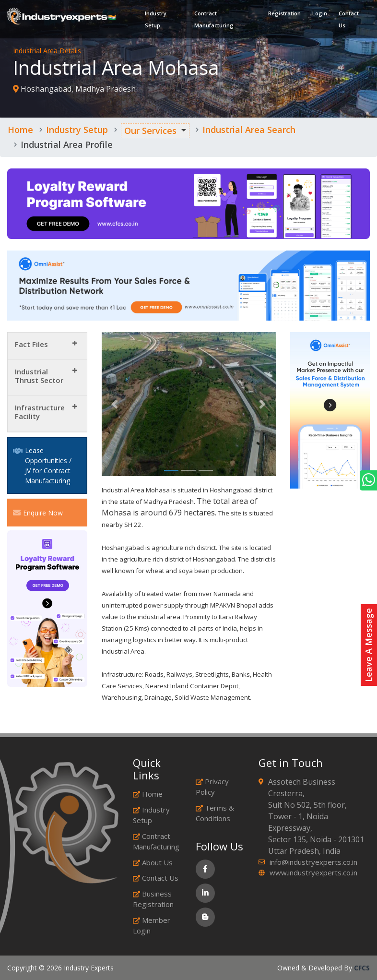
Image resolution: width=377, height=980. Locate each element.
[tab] (47, 346)
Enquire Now (38, 513)
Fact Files (31, 344)
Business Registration (153, 899)
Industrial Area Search (249, 130)
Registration (283, 15)
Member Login (152, 926)
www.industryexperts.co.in (313, 872)
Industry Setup (157, 21)
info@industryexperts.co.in (313, 862)
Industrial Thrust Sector (39, 376)
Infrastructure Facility (40, 412)
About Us (153, 862)
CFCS (362, 968)
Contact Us (347, 21)
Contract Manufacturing (213, 21)
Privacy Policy (212, 787)
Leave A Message (368, 645)
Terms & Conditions (215, 813)
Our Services (150, 131)
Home (20, 130)
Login (318, 15)
